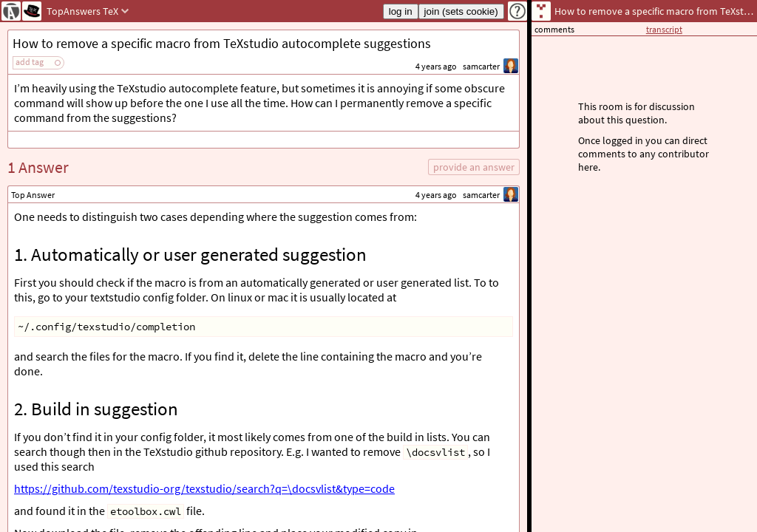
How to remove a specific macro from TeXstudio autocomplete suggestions (222, 43)
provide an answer (474, 167)
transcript (664, 29)
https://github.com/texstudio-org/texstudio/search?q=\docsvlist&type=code (204, 488)
